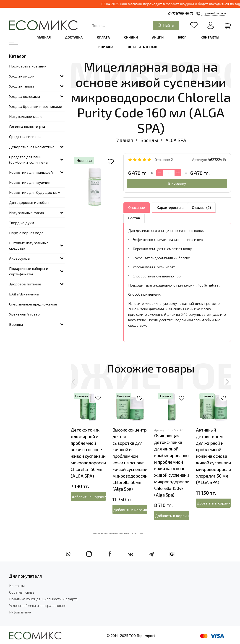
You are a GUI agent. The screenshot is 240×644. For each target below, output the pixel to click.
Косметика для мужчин (30, 182)
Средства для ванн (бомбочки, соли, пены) (29, 159)
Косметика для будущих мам (35, 192)
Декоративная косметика (32, 147)
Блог (182, 37)
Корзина (106, 47)
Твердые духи (22, 223)
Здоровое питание (25, 284)
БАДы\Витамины (24, 294)
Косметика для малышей (31, 172)
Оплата (103, 37)
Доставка (74, 37)
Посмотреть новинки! (28, 66)
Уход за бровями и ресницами (36, 106)
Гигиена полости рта (27, 126)
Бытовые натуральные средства (29, 245)
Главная (44, 37)
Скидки (131, 37)
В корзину (177, 183)
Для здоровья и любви (29, 202)
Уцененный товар (24, 314)
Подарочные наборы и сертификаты (29, 271)
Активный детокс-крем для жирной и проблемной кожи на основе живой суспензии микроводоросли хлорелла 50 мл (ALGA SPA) (214, 456)
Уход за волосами (25, 96)
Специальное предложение (33, 304)
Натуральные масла (26, 213)
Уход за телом (21, 86)
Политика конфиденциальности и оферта (43, 599)
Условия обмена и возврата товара (38, 605)
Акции (158, 37)
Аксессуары (20, 258)
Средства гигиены (25, 136)
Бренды (149, 140)
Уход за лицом (22, 76)
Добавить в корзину (89, 497)
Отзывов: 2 (164, 159)
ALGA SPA (176, 140)
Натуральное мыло (26, 116)
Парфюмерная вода (26, 233)
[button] (74, 382)
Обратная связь (22, 592)
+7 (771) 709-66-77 (180, 13)
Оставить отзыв (142, 47)
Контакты (210, 37)
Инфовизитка (20, 612)
